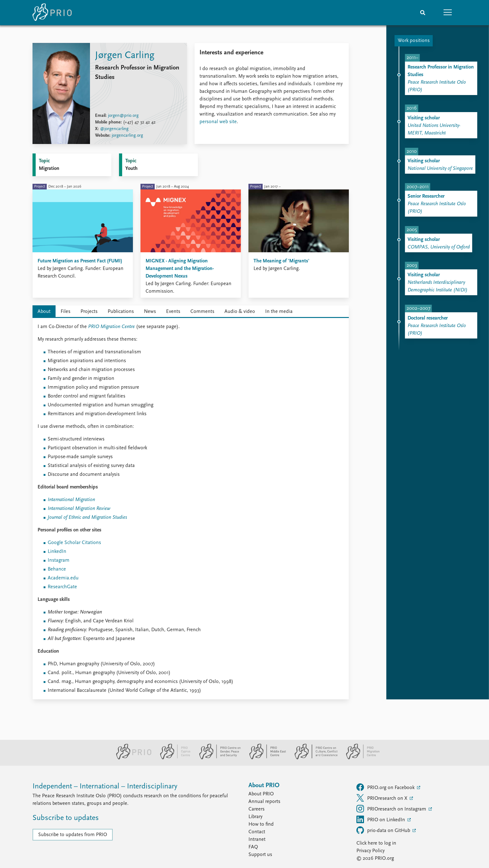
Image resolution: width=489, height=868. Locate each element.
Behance (57, 569)
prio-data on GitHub (384, 830)
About (44, 312)
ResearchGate (62, 587)
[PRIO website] (131, 758)
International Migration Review (79, 509)
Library (255, 817)
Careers (256, 809)
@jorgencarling (114, 129)
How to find (261, 824)
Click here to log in (376, 843)
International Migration (71, 500)
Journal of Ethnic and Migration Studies (87, 518)
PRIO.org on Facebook (386, 787)
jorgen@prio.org (123, 116)
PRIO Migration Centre (111, 327)
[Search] (423, 13)
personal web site (218, 122)
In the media (279, 312)
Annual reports (264, 802)
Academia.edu (63, 578)
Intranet (257, 840)
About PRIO (261, 794)
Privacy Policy (370, 851)
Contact (257, 832)
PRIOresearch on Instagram (392, 809)
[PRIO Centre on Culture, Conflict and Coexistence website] (313, 758)
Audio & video (240, 312)
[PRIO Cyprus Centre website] (173, 758)
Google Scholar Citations (74, 543)
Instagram (59, 560)
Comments (202, 312)
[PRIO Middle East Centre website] (265, 758)
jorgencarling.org (127, 136)
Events (173, 312)
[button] (448, 13)
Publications (121, 312)
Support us (260, 855)
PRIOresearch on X (382, 798)
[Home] (52, 13)
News (150, 312)
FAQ (253, 847)
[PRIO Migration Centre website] (360, 758)
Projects (89, 312)
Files (66, 312)
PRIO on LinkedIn (381, 819)
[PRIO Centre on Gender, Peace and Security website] (217, 758)
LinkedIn (57, 552)
